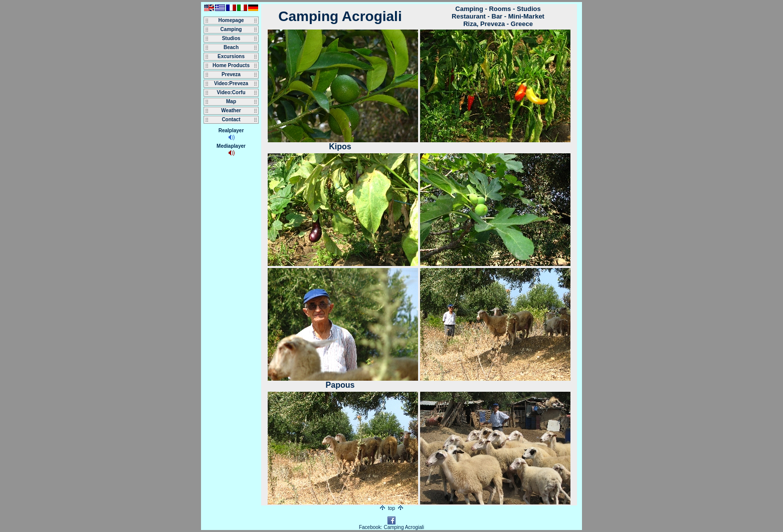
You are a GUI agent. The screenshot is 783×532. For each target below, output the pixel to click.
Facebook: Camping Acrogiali (391, 525)
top (391, 508)
